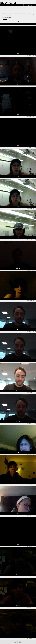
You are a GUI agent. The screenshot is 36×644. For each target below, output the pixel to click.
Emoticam (8, 3)
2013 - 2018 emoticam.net (9, 20)
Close (18, 22)
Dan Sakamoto (9, 17)
